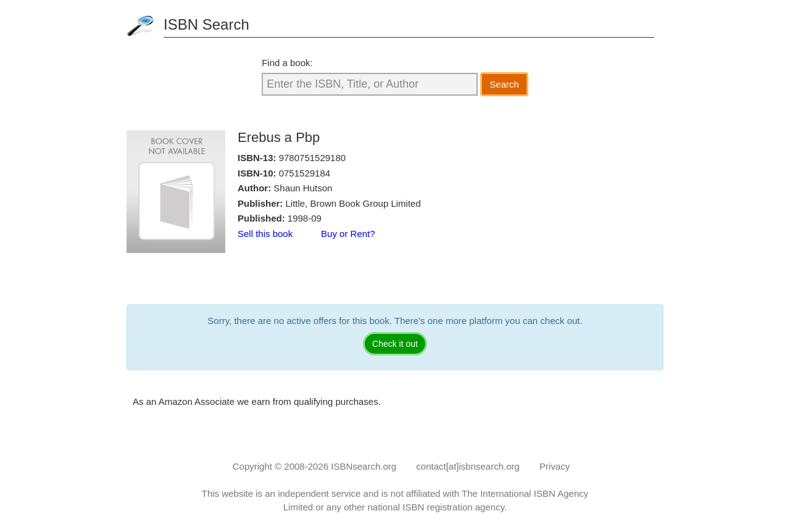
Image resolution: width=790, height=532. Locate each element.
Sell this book (265, 234)
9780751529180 (312, 158)
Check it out (395, 344)
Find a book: (287, 63)
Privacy (555, 466)
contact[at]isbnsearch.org (468, 466)
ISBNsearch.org (364, 466)
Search (504, 84)
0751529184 (305, 173)
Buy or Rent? (348, 234)
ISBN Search (206, 24)
